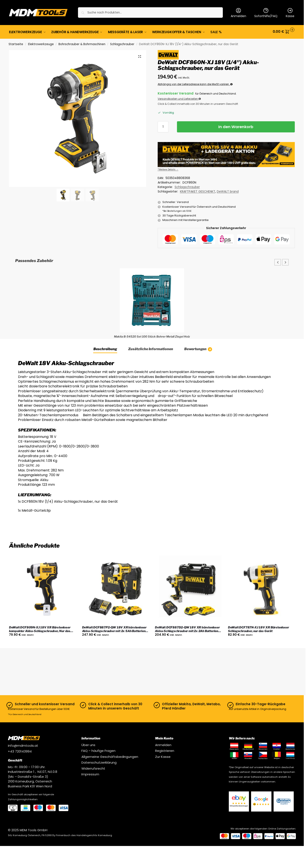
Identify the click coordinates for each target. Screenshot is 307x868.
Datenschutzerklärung (99, 762)
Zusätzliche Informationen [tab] (151, 348)
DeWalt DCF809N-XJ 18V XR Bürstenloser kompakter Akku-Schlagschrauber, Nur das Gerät (40, 629)
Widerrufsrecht (93, 768)
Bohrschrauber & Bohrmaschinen (82, 44)
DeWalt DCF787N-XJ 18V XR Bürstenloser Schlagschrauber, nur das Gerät (258, 629)
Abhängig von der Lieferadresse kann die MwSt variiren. (195, 84)
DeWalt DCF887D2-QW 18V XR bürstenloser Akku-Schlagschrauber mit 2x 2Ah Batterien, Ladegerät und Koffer (187, 629)
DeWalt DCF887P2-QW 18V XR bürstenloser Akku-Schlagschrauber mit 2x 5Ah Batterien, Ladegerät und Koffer (114, 629)
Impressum (90, 774)
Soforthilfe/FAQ (266, 13)
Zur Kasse (163, 756)
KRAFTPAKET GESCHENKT (198, 191)
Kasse (290, 13)
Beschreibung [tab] (105, 348)
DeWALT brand (228, 191)
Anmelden (238, 13)
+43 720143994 (20, 751)
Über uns (88, 744)
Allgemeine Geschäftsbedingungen (110, 756)
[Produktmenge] (163, 126)
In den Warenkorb (236, 126)
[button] (284, 32)
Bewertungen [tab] (198, 349)
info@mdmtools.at (23, 745)
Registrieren (165, 750)
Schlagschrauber (122, 44)
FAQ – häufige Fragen (98, 750)
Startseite (16, 44)
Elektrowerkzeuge (41, 44)
